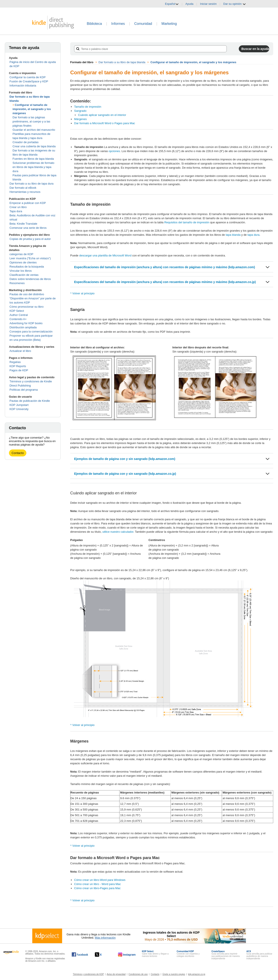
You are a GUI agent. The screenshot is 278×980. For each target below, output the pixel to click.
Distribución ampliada (23, 327)
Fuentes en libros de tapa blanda (33, 159)
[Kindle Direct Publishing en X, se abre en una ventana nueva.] (103, 955)
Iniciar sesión (208, 4)
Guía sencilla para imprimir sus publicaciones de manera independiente (226, 955)
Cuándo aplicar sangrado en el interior (102, 115)
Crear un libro (18, 207)
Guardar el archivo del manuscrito (34, 130)
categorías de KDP (21, 254)
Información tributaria (23, 86)
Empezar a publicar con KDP (28, 203)
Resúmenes (17, 283)
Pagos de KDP (19, 370)
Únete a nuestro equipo (174, 974)
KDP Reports (18, 366)
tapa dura (253, 235)
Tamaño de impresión (88, 107)
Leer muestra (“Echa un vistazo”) (30, 258)
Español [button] (172, 4)
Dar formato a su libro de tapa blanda (122, 62)
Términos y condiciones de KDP (88, 974)
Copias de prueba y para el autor (30, 239)
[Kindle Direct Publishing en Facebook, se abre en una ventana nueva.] (80, 955)
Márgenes (80, 119)
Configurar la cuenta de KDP (28, 77)
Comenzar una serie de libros (28, 228)
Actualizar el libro (20, 351)
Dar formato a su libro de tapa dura (32, 184)
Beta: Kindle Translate (23, 224)
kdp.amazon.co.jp (197, 974)
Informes (118, 24)
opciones (114, 151)
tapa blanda (234, 235)
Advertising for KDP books (26, 323)
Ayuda (189, 4)
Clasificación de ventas (24, 275)
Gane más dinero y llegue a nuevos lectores (155, 954)
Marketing (169, 24)
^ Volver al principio (82, 293)
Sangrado (80, 111)
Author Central (19, 315)
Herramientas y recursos (25, 192)
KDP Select (17, 311)
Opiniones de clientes (23, 262)
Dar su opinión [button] (235, 4)
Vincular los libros (21, 271)
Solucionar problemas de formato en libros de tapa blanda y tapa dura (34, 167)
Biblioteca (94, 24)
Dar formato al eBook (23, 188)
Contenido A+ (18, 319)
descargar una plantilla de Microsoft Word (105, 255)
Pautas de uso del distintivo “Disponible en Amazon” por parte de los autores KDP (33, 298)
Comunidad (143, 24)
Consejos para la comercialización (31, 331)
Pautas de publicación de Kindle (30, 401)
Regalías (15, 362)
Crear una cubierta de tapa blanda (34, 146)
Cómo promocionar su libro (27, 307)
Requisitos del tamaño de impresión (187, 222)
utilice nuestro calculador (118, 532)
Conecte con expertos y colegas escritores (188, 954)
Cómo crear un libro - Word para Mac (97, 884)
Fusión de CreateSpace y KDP (29, 81)
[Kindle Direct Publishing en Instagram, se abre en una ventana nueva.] (127, 955)
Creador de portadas (26, 142)
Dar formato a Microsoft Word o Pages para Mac (105, 123)
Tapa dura (16, 211)
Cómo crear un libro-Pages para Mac (97, 888)
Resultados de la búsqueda (27, 267)
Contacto (18, 453)
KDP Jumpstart (19, 405)
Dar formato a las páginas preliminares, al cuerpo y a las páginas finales (32, 121)
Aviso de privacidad (116, 974)
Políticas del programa (24, 390)
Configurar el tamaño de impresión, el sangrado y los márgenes (32, 109)
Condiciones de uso (138, 974)
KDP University (19, 409)
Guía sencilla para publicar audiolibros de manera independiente (259, 955)
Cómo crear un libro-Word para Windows (100, 880)
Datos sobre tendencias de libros (30, 279)
